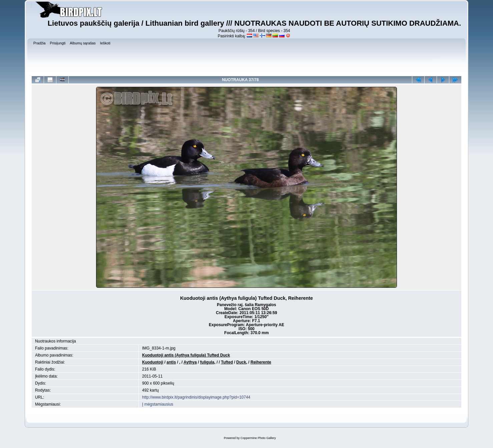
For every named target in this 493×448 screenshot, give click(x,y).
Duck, (242, 362)
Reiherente (261, 362)
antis (171, 362)
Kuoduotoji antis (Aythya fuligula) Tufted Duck (186, 355)
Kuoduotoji (153, 362)
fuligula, (208, 362)
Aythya (190, 362)
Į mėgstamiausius (158, 404)
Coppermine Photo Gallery (258, 438)
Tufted (227, 362)
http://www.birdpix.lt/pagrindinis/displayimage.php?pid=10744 (196, 397)
